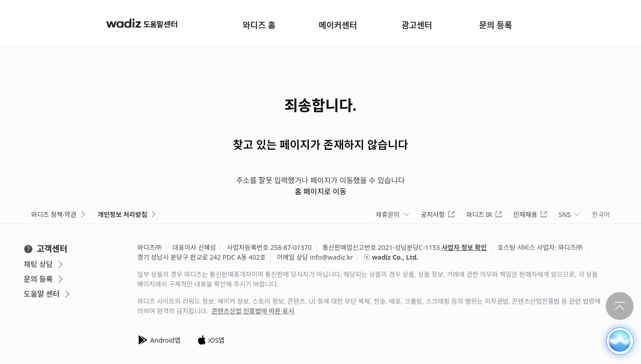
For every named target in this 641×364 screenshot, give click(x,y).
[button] (619, 340)
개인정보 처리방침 (128, 214)
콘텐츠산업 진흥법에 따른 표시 (253, 311)
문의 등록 (496, 25)
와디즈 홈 (259, 25)
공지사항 (438, 214)
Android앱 (159, 340)
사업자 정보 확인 (464, 247)
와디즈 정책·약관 (59, 214)
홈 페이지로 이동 (320, 192)
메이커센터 (338, 25)
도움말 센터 (48, 294)
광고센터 (417, 25)
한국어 (601, 214)
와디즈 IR (484, 214)
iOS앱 (211, 340)
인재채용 (531, 214)
